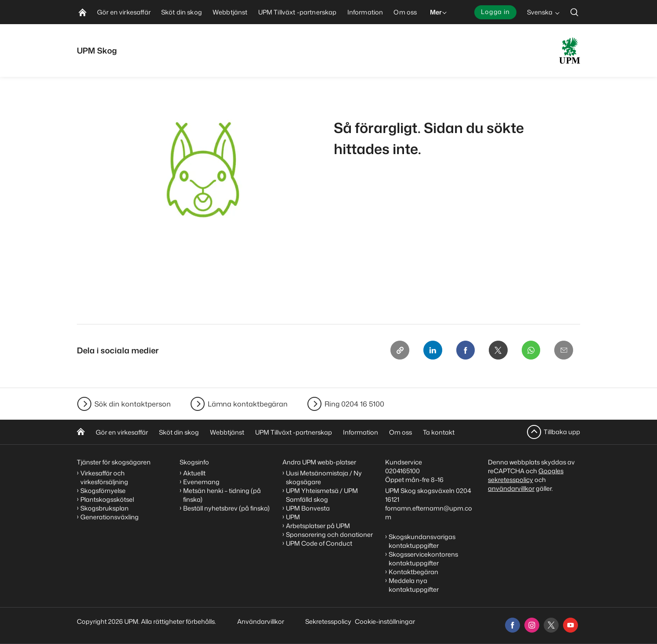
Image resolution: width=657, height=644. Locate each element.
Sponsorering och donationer (329, 534)
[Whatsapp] (530, 350)
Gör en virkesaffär (122, 432)
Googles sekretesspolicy (526, 475)
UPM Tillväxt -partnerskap (294, 432)
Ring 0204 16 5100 (354, 404)
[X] (497, 350)
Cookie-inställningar (385, 621)
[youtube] (570, 625)
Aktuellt (194, 473)
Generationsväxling (110, 517)
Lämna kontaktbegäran (248, 404)
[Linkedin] (430, 350)
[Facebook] (463, 350)
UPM (293, 517)
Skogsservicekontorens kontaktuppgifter (423, 559)
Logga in (495, 12)
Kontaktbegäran (413, 572)
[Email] (563, 350)
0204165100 (403, 471)
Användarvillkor (261, 621)
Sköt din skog (179, 432)
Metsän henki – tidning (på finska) (222, 495)
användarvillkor (511, 488)
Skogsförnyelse (103, 491)
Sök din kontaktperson (133, 404)
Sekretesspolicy (328, 621)
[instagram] (532, 625)
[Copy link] (397, 350)
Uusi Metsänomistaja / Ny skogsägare (324, 477)
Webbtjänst (227, 432)
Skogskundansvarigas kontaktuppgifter (422, 541)
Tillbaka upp (562, 432)
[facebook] (513, 625)
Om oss (401, 432)
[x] (551, 625)
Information (361, 432)
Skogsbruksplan (105, 508)
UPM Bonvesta (308, 508)
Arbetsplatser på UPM (318, 526)
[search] (574, 12)
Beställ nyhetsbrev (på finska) (226, 508)
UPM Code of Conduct (319, 543)
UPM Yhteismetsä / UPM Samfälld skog (322, 495)
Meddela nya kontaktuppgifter (414, 585)
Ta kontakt (439, 432)
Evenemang (201, 482)
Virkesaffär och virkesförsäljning (105, 477)
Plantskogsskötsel (107, 499)
